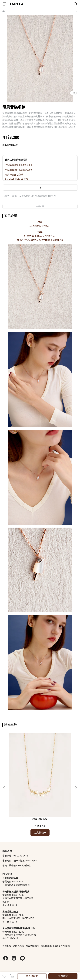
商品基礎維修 (32, 946)
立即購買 (63, 976)
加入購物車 (32, 976)
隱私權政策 (46, 946)
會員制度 (7, 946)
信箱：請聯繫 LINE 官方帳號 (16, 865)
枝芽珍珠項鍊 (40, 819)
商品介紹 (40, 206)
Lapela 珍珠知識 (61, 946)
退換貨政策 (18, 946)
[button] (76, 788)
